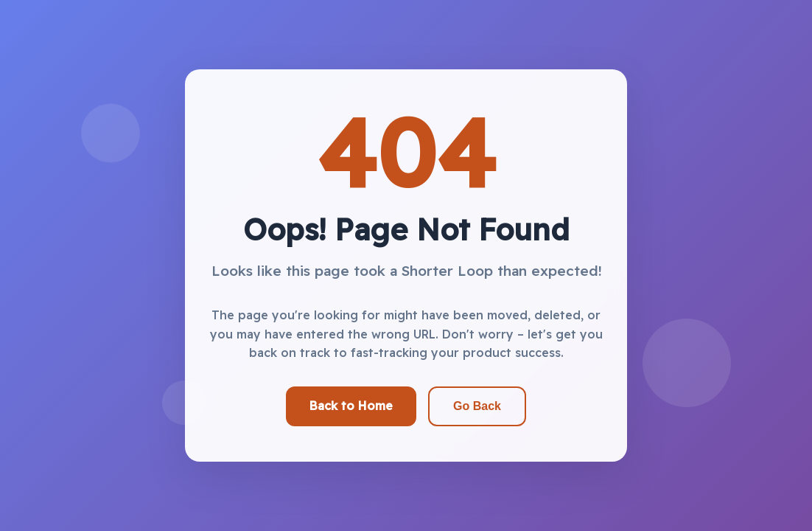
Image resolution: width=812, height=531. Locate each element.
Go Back (477, 406)
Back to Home (351, 406)
